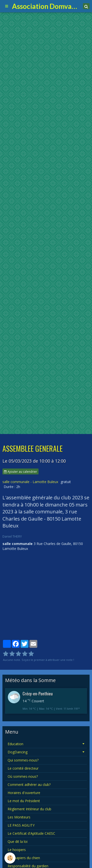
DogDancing (18, 752)
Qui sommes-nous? (23, 760)
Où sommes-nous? (23, 776)
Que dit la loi (18, 841)
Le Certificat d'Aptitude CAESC (31, 833)
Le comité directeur (23, 768)
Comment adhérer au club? (29, 785)
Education (15, 744)
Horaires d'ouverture (24, 793)
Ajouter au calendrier (20, 471)
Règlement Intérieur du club (29, 809)
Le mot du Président (24, 801)
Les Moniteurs (19, 817)
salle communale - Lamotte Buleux (30, 482)
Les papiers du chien (24, 858)
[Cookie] (10, 858)
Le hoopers (17, 850)
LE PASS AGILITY (21, 825)
